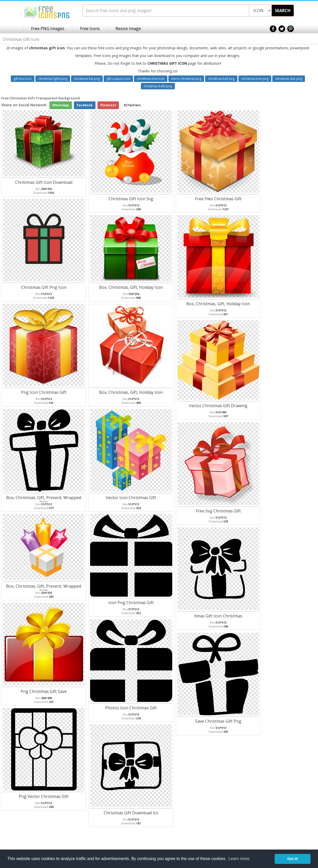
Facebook (85, 105)
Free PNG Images (48, 28)
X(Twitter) (132, 105)
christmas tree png (255, 79)
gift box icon (23, 79)
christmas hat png (87, 79)
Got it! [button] (293, 859)
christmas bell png (221, 79)
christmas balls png (158, 86)
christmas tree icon (151, 79)
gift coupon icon (118, 79)
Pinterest (108, 105)
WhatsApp (61, 105)
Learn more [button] (239, 859)
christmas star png (289, 79)
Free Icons (90, 28)
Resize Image (128, 28)
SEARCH (283, 11)
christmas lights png (53, 79)
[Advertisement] (297, 177)
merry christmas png (186, 79)
